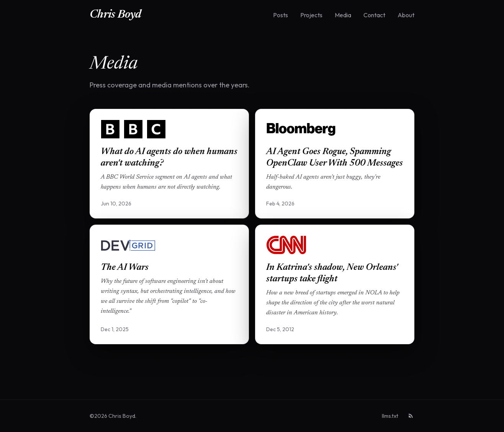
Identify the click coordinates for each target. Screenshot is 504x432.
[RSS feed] (411, 416)
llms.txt (390, 416)
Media (343, 15)
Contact (374, 15)
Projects (311, 15)
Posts (281, 15)
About (406, 15)
